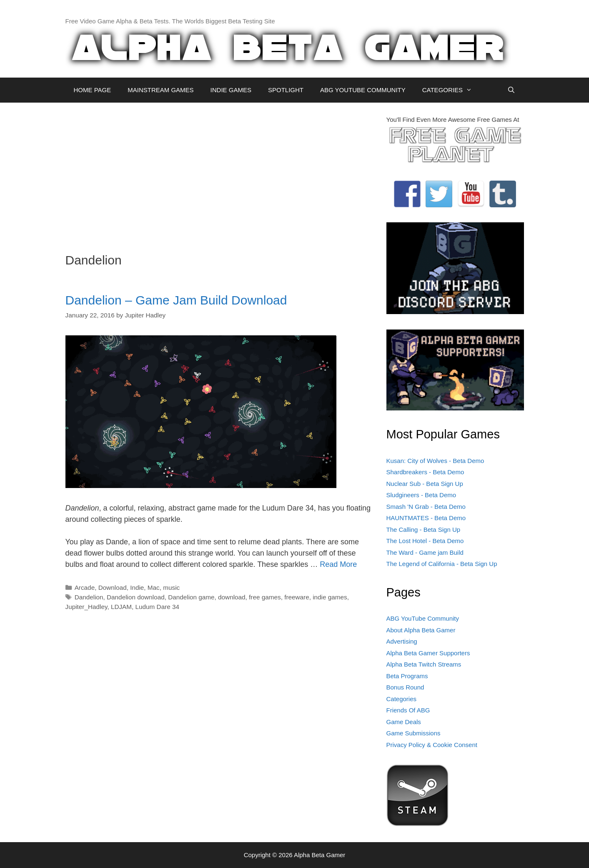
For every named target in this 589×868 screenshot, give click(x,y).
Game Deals (404, 722)
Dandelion (89, 597)
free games (265, 597)
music (171, 587)
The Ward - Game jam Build (425, 552)
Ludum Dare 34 (157, 607)
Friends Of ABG (408, 710)
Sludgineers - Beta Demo (421, 495)
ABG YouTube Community (423, 618)
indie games (330, 597)
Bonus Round (405, 687)
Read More (338, 564)
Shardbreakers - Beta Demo (425, 472)
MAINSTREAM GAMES (160, 90)
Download (113, 587)
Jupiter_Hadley (86, 607)
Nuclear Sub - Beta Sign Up (425, 484)
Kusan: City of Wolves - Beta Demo (435, 461)
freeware (297, 597)
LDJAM (121, 607)
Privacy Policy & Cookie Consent (432, 745)
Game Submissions (414, 733)
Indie (137, 587)
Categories (402, 699)
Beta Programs (407, 676)
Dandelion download (136, 597)
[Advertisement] (220, 174)
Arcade (85, 587)
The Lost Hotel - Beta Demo (425, 541)
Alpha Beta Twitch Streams (424, 664)
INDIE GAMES (231, 90)
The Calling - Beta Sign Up (424, 530)
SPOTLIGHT (286, 90)
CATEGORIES (451, 90)
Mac (154, 587)
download (232, 597)
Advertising (402, 641)
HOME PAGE (93, 90)
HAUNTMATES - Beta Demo (426, 518)
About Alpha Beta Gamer (421, 630)
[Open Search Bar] (511, 90)
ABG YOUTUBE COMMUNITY (363, 90)
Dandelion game (191, 597)
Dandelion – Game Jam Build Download (176, 300)
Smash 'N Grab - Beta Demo (426, 507)
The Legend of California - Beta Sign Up (442, 564)
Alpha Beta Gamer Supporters (428, 653)
